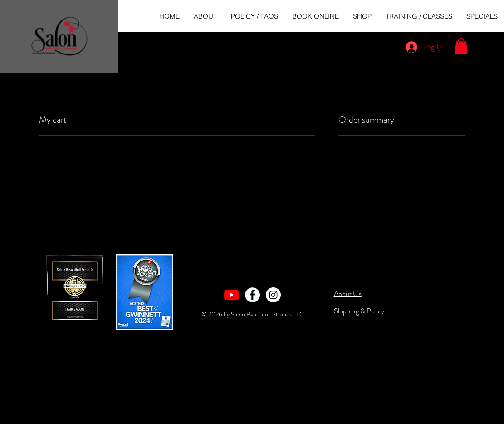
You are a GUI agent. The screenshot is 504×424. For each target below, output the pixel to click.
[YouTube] (232, 295)
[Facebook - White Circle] (252, 295)
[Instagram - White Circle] (273, 295)
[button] (461, 46)
